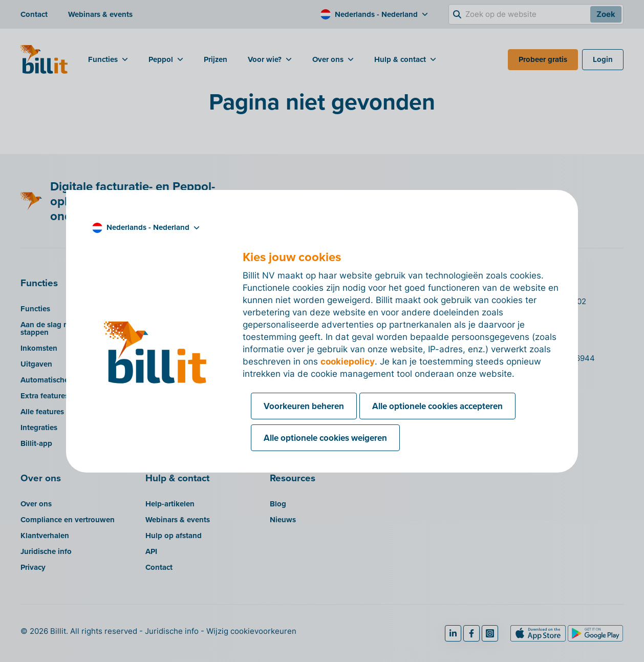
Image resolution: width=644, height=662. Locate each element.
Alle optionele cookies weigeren (325, 438)
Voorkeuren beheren (304, 406)
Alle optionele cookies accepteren (437, 406)
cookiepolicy (348, 361)
